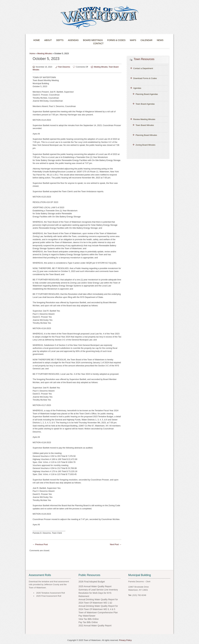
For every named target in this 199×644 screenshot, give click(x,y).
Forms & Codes (116, 40)
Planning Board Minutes (146, 135)
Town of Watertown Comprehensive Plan (98, 612)
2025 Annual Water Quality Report (95, 586)
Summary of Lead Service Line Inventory (98, 590)
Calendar (146, 40)
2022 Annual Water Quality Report (95, 626)
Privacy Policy (125, 640)
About (48, 40)
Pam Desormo (64, 67)
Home (37, 40)
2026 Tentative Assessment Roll (51, 593)
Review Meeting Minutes (144, 119)
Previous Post (40, 544)
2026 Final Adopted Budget (92, 582)
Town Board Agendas (145, 104)
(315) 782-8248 (139, 595)
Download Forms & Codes (145, 78)
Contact (98, 43)
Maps (133, 40)
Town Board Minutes (145, 125)
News (160, 40)
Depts (60, 40)
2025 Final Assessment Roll (49, 596)
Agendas (73, 40)
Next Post (116, 544)
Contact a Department (143, 68)
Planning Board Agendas (147, 94)
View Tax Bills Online (89, 619)
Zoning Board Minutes (145, 145)
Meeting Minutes (45, 53)
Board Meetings (93, 40)
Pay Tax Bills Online (88, 622)
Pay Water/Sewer (87, 616)
